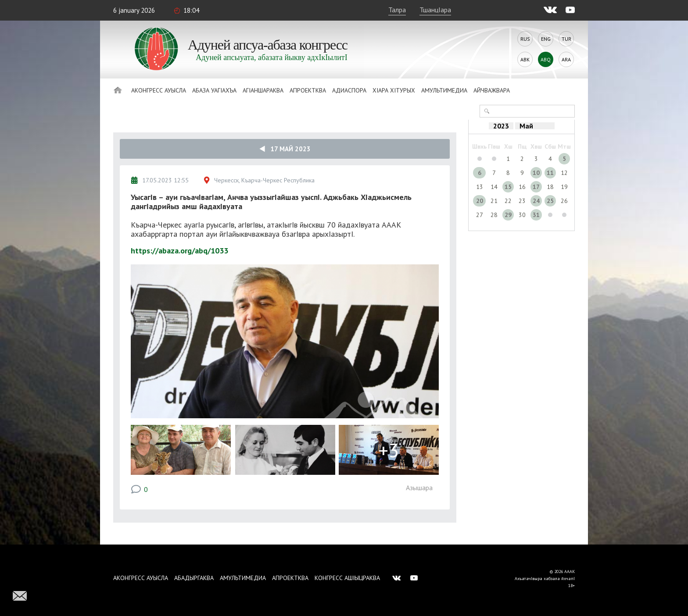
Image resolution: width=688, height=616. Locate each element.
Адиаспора (349, 90)
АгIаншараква (263, 90)
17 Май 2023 (285, 149)
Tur (566, 39)
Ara (566, 59)
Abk (525, 59)
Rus (525, 39)
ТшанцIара (435, 10)
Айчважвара (492, 90)
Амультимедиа (444, 90)
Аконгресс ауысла (159, 90)
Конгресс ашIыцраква (347, 578)
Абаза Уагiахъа (214, 90)
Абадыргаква (194, 578)
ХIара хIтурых (394, 90)
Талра (397, 10)
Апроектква (308, 90)
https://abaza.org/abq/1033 (179, 251)
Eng (546, 39)
